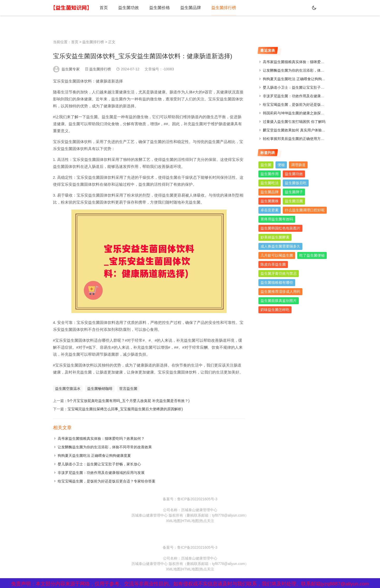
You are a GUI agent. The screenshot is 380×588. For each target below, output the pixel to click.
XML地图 (173, 521)
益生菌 (266, 165)
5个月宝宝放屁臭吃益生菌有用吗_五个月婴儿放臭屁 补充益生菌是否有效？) (129, 401)
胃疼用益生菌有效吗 (277, 219)
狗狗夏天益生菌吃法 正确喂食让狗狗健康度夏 (94, 456)
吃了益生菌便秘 (312, 255)
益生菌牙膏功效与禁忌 (279, 273)
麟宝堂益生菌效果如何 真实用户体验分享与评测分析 (305, 130)
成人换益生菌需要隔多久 (280, 246)
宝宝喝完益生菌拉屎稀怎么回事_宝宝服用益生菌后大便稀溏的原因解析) (125, 409)
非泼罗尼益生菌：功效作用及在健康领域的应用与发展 (101, 473)
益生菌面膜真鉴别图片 (279, 301)
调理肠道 (298, 165)
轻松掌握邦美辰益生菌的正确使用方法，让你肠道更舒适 (308, 139)
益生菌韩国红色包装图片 (280, 228)
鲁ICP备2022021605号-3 (197, 499)
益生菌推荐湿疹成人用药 (280, 292)
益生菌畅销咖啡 (100, 389)
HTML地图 (190, 521)
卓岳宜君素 (270, 210)
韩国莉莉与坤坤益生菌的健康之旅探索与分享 (299, 113)
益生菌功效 (129, 8)
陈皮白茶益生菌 (273, 264)
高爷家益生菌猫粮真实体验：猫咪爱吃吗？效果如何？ (101, 438)
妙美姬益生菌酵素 (275, 237)
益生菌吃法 (270, 183)
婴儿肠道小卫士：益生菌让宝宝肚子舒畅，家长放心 (99, 464)
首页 (104, 8)
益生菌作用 (270, 174)
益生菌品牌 (191, 8)
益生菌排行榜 (224, 8)
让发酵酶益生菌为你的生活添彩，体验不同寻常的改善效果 (105, 447)
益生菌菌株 (270, 201)
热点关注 (207, 521)
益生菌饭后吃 (296, 183)
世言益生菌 (128, 389)
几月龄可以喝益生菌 (277, 255)
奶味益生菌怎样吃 (275, 310)
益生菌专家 (71, 69)
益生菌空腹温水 (68, 389)
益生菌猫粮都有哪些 (277, 282)
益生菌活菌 (294, 201)
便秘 (281, 165)
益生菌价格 (160, 8)
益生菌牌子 (294, 192)
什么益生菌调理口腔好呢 (305, 210)
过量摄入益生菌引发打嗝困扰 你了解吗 (294, 122)
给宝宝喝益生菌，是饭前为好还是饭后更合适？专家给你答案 (107, 481)
